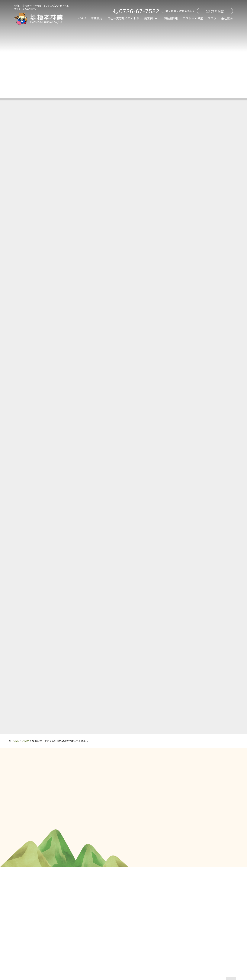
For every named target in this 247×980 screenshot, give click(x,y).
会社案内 (227, 18)
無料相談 (215, 11)
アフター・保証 (193, 18)
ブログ (212, 18)
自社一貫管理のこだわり (124, 18)
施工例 (149, 18)
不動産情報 (171, 18)
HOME (82, 18)
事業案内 (97, 18)
